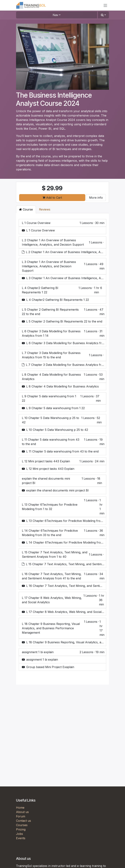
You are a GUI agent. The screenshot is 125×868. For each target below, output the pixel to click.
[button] (103, 15)
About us (22, 812)
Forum (21, 816)
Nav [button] (55, 15)
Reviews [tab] (45, 209)
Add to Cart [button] (52, 198)
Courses (22, 825)
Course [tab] (26, 209)
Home (20, 808)
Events (21, 838)
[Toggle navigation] (105, 5)
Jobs (19, 834)
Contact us (24, 821)
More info (96, 198)
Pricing (21, 829)
